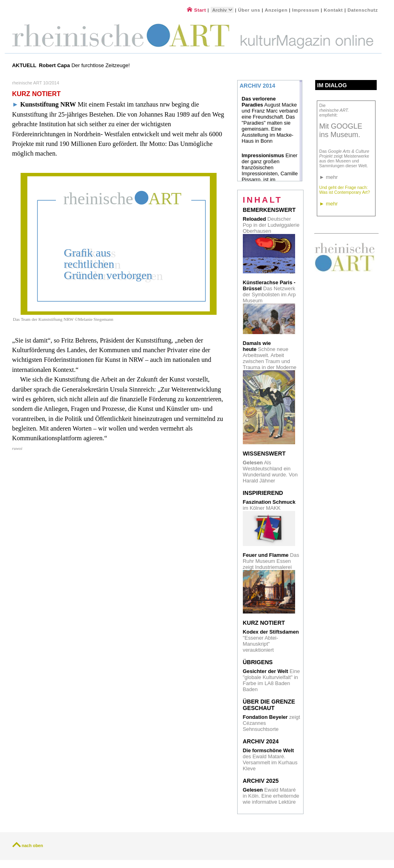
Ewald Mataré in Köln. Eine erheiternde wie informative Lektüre (271, 796)
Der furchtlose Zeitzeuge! (85, 65)
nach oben (32, 845)
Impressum (306, 10)
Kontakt (333, 10)
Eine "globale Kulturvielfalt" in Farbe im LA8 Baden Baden (271, 680)
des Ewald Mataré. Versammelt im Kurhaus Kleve (270, 759)
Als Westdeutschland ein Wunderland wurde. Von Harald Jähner (270, 472)
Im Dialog (332, 85)
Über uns (249, 10)
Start (196, 10)
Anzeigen (276, 10)
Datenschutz (363, 10)
